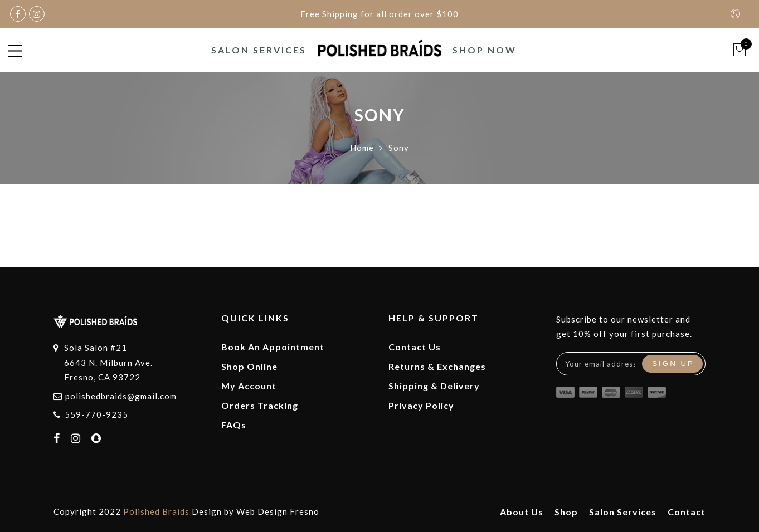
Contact (687, 512)
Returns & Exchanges (437, 366)
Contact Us (415, 347)
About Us (522, 512)
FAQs (234, 425)
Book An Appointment (273, 347)
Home (362, 148)
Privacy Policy (421, 405)
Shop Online (249, 366)
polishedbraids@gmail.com (121, 396)
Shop (566, 512)
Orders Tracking (260, 405)
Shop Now (485, 50)
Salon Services (259, 50)
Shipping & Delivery (434, 386)
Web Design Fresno (278, 511)
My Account (249, 386)
